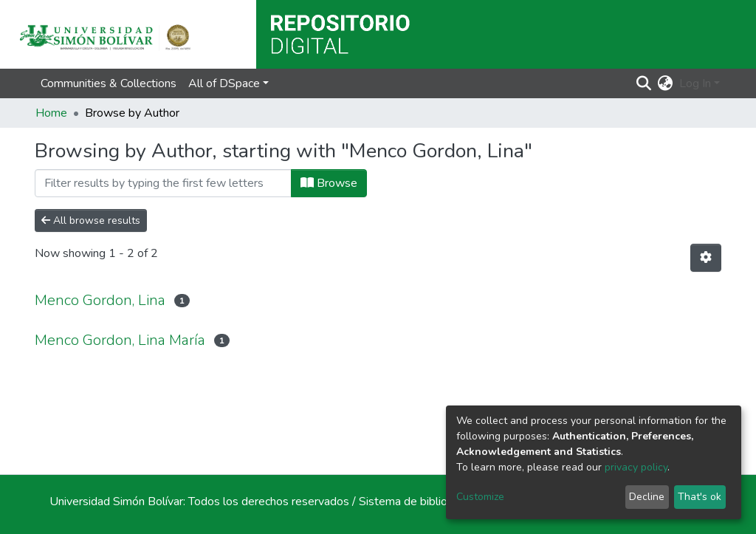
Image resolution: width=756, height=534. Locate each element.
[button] (666, 83)
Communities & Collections (109, 83)
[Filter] (163, 183)
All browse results (91, 220)
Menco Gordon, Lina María (120, 340)
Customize (480, 497)
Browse (329, 183)
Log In (695, 83)
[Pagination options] (706, 258)
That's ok (700, 497)
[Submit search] (644, 83)
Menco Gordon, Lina (100, 300)
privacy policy (636, 467)
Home (51, 113)
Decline (647, 497)
